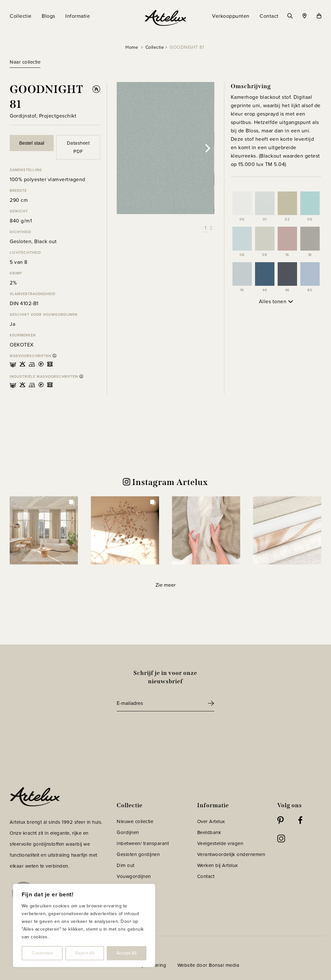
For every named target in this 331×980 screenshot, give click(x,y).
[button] (44, 530)
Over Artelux (211, 821)
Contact (206, 876)
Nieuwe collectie (135, 821)
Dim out (126, 865)
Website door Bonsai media (208, 965)
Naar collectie (25, 62)
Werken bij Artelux (218, 865)
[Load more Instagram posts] (165, 585)
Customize (42, 953)
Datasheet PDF (78, 147)
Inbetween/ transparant (143, 843)
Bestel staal (32, 143)
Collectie (155, 47)
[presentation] (166, 729)
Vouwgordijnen (134, 876)
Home (132, 47)
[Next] (207, 148)
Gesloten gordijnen (138, 854)
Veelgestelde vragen (220, 843)
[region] (84, 925)
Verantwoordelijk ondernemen (231, 854)
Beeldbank (209, 832)
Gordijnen (128, 832)
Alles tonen (276, 301)
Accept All (126, 953)
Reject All (85, 953)
